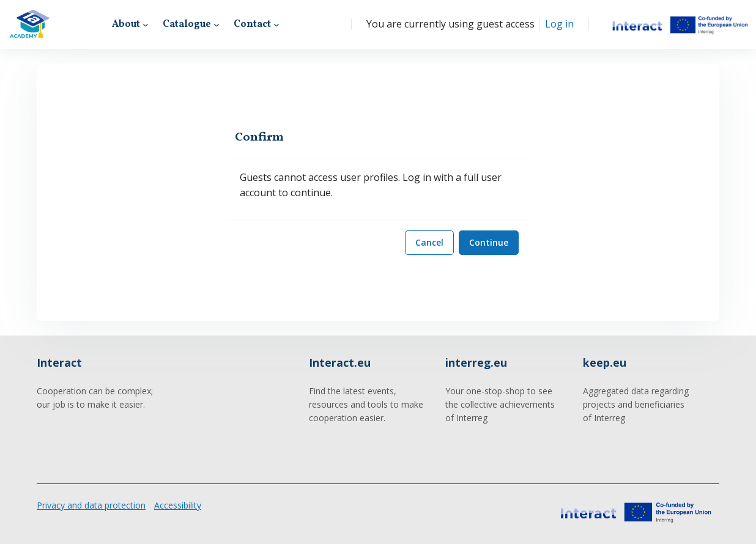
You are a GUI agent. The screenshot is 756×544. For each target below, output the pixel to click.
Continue (489, 242)
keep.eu (605, 362)
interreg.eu (476, 362)
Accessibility (178, 505)
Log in (559, 24)
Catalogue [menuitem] (187, 24)
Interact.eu (340, 362)
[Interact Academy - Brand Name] (30, 24)
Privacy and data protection (91, 505)
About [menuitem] (126, 24)
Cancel (429, 242)
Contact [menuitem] (252, 24)
